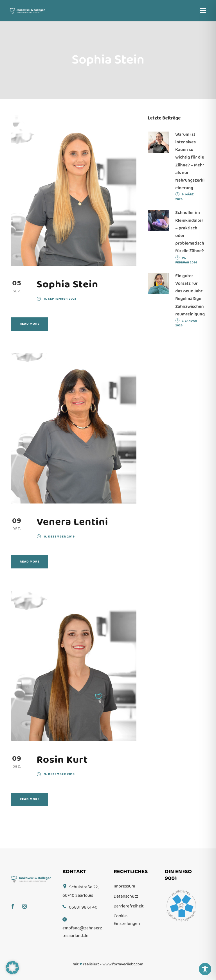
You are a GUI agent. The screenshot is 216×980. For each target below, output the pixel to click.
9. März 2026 (184, 197)
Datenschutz (126, 896)
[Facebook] (16, 903)
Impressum (124, 886)
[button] (12, 968)
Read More (30, 324)
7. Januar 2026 (186, 323)
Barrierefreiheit (129, 906)
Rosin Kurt (62, 760)
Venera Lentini (72, 522)
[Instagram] (27, 903)
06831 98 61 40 (83, 907)
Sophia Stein (67, 284)
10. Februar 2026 (186, 260)
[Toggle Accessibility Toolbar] (205, 969)
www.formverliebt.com (123, 964)
